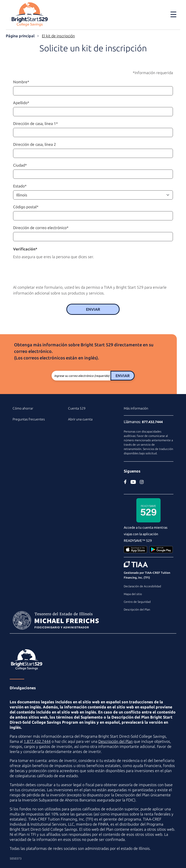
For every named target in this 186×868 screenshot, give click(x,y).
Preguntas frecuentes (29, 419)
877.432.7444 (152, 422)
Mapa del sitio (133, 594)
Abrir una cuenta (80, 419)
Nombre (21, 82)
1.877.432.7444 (37, 741)
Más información (136, 408)
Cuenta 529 (77, 408)
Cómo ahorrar (23, 408)
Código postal (26, 207)
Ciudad (20, 165)
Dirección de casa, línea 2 (35, 144)
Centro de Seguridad (137, 602)
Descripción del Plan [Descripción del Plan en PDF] (116, 741)
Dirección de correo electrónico (41, 228)
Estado (20, 186)
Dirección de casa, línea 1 (35, 124)
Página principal (20, 36)
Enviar (93, 309)
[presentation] (50, 271)
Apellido (21, 103)
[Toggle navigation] (173, 14)
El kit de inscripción (58, 36)
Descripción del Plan (137, 609)
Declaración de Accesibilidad (142, 586)
